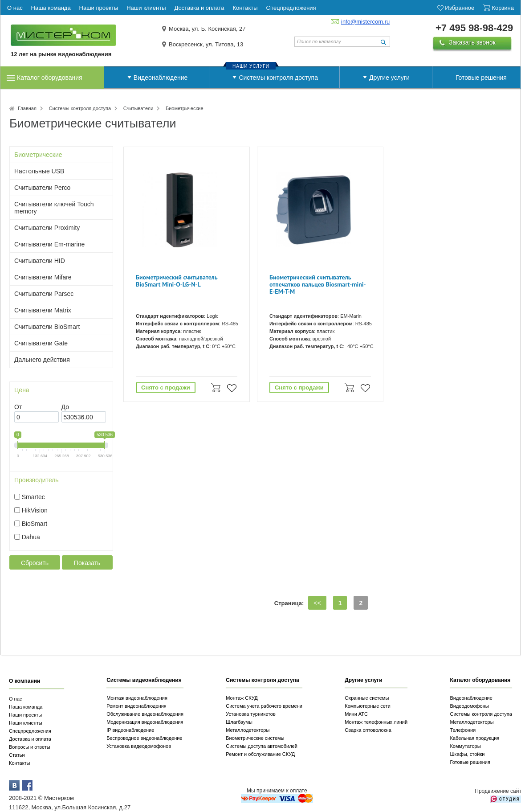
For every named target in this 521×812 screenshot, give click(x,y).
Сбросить (35, 563)
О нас (15, 699)
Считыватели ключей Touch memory (54, 208)
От (18, 407)
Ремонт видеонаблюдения (136, 706)
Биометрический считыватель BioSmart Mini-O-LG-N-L (177, 281)
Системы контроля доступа (278, 78)
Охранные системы (367, 698)
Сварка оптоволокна (368, 730)
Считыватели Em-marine (49, 244)
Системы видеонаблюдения (144, 680)
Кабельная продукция (474, 738)
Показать (87, 563)
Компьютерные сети (368, 706)
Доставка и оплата (30, 739)
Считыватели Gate (41, 343)
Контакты (20, 763)
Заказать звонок (472, 42)
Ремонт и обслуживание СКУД (260, 754)
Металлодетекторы (248, 730)
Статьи (17, 755)
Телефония (463, 730)
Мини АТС (356, 714)
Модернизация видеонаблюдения (145, 722)
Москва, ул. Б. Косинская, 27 (207, 29)
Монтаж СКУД (242, 698)
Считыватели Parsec (44, 294)
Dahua (31, 537)
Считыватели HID (40, 261)
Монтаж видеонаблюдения (137, 698)
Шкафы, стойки (467, 754)
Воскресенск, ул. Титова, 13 (206, 44)
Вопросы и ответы (30, 747)
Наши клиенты (26, 723)
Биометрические (38, 155)
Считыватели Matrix (43, 310)
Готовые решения (481, 78)
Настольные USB (39, 171)
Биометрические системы (255, 738)
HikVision (35, 510)
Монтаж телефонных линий (376, 722)
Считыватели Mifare (43, 277)
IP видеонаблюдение (130, 730)
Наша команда (26, 707)
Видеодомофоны (469, 706)
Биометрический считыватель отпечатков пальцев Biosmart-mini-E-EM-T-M (318, 285)
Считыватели (138, 108)
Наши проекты (25, 715)
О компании (25, 681)
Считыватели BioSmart (47, 327)
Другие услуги (389, 78)
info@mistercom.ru (365, 22)
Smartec (33, 497)
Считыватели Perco (42, 188)
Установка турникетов (251, 714)
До (65, 407)
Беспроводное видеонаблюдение (144, 738)
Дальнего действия (42, 360)
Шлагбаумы (239, 722)
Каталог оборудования (50, 78)
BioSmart (35, 524)
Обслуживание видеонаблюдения (145, 714)
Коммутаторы (465, 746)
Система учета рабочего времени (264, 706)
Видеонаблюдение (161, 78)
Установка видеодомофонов (139, 746)
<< (317, 603)
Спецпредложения (30, 731)
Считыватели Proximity (47, 228)
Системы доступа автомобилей (262, 746)
